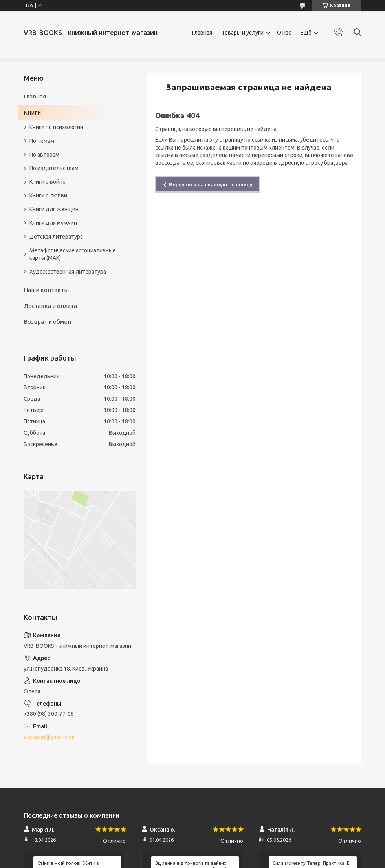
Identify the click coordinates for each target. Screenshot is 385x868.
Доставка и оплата (50, 306)
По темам (42, 141)
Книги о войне (48, 182)
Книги (32, 112)
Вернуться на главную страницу (211, 184)
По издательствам (54, 168)
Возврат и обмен (47, 322)
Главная (202, 33)
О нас (284, 33)
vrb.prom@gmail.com (49, 737)
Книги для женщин (54, 209)
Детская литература (56, 237)
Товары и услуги (243, 33)
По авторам (44, 155)
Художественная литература (68, 272)
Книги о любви (48, 195)
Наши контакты (46, 290)
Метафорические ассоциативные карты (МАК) (73, 254)
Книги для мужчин (53, 223)
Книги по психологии (56, 127)
